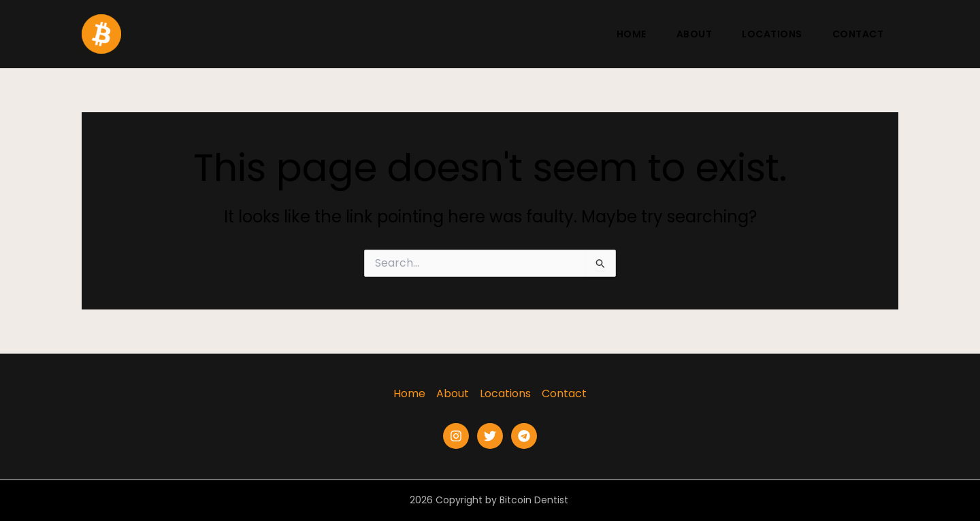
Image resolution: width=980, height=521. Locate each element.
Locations (772, 34)
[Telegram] (524, 436)
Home (632, 34)
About (695, 34)
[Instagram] (456, 436)
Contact (858, 34)
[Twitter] (490, 436)
